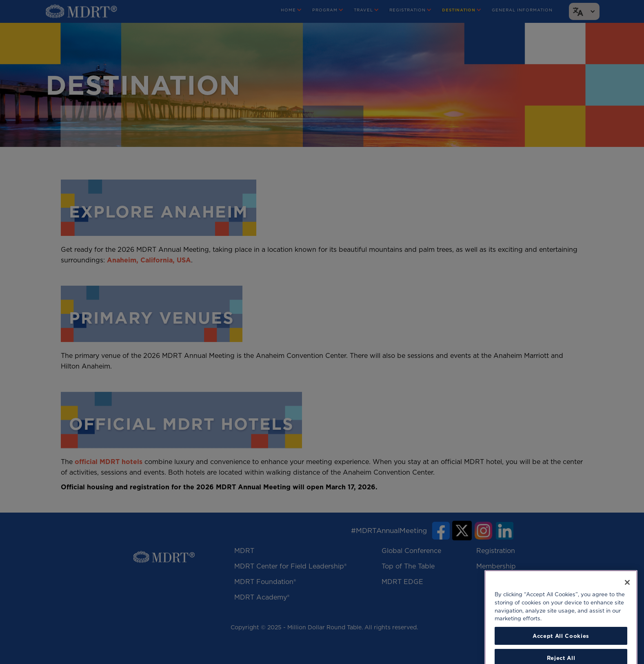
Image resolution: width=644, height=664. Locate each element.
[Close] (627, 597)
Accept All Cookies (561, 650)
